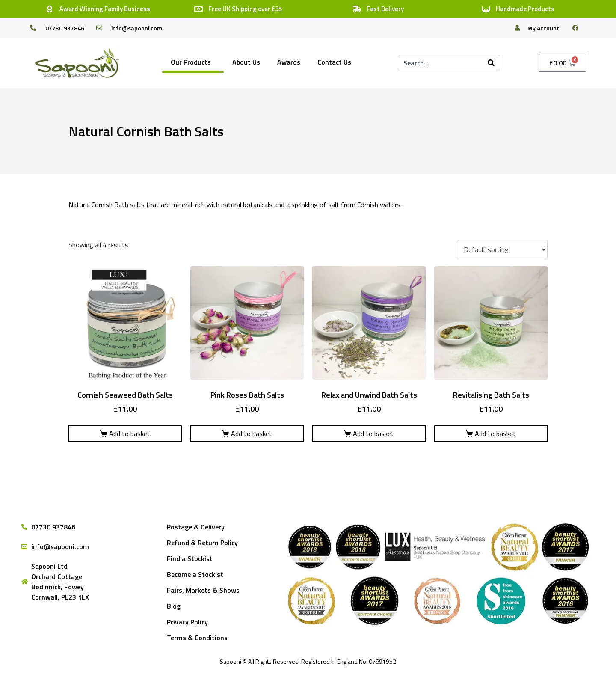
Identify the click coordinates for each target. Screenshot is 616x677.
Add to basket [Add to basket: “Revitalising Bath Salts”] (495, 434)
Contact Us (334, 62)
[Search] (491, 63)
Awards (289, 62)
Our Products (191, 62)
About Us (246, 62)
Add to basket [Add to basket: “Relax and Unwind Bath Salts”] (373, 434)
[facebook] (579, 28)
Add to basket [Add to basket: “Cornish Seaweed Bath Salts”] (130, 434)
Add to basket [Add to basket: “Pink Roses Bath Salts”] (252, 434)
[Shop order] (502, 249)
